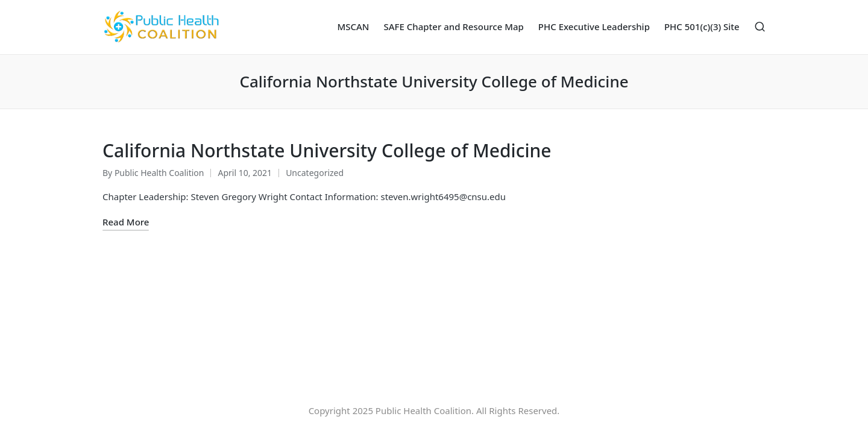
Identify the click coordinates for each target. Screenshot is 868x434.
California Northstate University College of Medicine (327, 150)
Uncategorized (315, 173)
